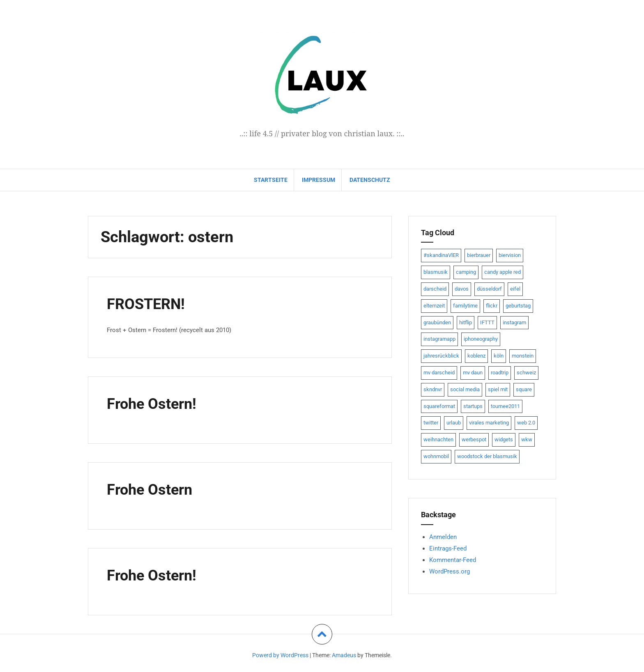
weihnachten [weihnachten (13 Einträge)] (438, 439)
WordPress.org (450, 571)
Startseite (271, 180)
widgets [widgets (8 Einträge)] (504, 439)
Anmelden (443, 537)
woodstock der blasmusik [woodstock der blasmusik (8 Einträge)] (487, 456)
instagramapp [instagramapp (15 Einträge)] (439, 339)
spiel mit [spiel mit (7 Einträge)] (498, 389)
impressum (319, 180)
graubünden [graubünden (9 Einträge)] (437, 322)
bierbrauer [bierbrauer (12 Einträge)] (479, 255)
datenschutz (370, 180)
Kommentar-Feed (453, 560)
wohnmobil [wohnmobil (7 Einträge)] (436, 456)
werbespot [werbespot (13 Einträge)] (474, 439)
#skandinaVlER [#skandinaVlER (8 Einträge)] (441, 255)
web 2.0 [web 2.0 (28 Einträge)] (526, 423)
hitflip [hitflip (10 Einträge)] (466, 322)
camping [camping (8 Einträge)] (466, 272)
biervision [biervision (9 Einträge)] (510, 255)
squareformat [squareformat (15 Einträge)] (439, 406)
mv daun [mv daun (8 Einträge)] (473, 373)
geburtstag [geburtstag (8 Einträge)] (518, 306)
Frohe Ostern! (154, 404)
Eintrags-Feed (448, 548)
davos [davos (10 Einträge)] (462, 289)
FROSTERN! (148, 304)
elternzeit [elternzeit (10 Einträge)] (434, 306)
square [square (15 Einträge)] (524, 389)
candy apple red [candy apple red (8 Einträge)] (503, 272)
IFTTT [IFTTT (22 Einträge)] (487, 322)
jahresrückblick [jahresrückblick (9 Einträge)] (441, 356)
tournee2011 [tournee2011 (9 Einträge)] (505, 406)
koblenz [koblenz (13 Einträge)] (476, 356)
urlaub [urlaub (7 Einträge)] (454, 423)
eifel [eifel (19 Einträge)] (515, 289)
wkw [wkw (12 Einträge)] (527, 439)
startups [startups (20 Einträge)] (473, 406)
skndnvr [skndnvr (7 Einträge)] (433, 389)
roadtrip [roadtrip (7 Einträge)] (500, 373)
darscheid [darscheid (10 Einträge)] (435, 289)
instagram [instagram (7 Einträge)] (514, 322)
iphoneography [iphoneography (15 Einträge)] (481, 339)
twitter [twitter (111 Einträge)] (431, 423)
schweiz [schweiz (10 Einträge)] (526, 373)
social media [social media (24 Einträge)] (465, 389)
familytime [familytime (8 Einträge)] (465, 306)
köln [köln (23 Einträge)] (499, 356)
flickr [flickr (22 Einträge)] (492, 306)
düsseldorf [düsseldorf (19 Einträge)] (489, 289)
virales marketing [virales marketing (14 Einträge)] (489, 423)
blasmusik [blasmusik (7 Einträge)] (436, 272)
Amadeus (344, 655)
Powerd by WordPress (280, 655)
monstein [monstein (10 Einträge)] (523, 356)
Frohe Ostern (152, 489)
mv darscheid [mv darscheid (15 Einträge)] (439, 373)
